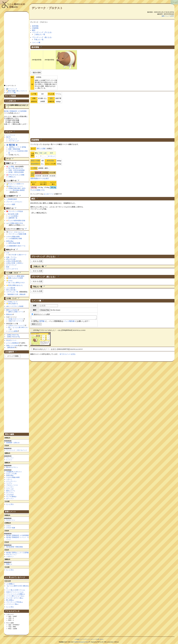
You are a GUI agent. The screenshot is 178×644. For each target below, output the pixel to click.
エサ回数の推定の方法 (15, 223)
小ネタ (10, 281)
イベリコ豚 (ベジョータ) (15, 596)
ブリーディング (14, 141)
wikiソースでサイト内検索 (15, 306)
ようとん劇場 (13, 331)
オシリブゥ (10, 493)
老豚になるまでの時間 (15, 278)
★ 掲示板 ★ (12, 145)
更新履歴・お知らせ (13, 443)
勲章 (8, 267)
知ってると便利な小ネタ (17, 283)
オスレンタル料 (11, 474)
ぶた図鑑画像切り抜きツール (16, 246)
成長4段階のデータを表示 (40, 178)
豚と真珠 (10, 600)
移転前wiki (11, 347)
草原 (41, 153)
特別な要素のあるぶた (15, 285)
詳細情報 (35, 28)
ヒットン (9, 460)
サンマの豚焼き (11, 497)
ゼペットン (10, 498)
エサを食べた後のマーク (18, 255)
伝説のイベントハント (15, 186)
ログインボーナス (12, 269)
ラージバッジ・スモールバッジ (17, 450)
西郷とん (9, 564)
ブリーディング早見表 (15, 211)
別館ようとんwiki (12, 346)
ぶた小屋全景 (11, 288)
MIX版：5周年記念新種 (16, 172)
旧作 (17, 261)
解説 (34, 30)
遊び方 (8, 137)
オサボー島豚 (11, 528)
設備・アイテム (11, 257)
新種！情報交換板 (14, 149)
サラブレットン (11, 555)
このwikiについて (12, 302)
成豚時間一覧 (13, 218)
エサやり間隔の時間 (13, 237)
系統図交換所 (12, 199)
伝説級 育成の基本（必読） (17, 188)
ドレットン (10, 458)
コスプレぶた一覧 (12, 292)
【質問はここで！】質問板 (17, 147)
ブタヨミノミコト (12, 485)
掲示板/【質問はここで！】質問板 (18, 553)
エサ (8, 253)
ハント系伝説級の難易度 (17, 190)
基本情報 (35, 26)
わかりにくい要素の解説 (16, 276)
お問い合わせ (100, 639)
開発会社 (9, 314)
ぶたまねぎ (10, 495)
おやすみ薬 (12, 259)
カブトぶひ (10, 489)
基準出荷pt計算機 (14, 243)
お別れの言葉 (11, 261)
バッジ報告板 (69, 322)
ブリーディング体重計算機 (17, 234)
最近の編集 (12, 91)
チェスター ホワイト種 (15, 598)
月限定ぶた (12, 177)
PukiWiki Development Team (81, 642)
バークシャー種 (12, 604)
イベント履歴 (11, 204)
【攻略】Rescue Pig (13, 337)
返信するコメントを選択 (41, 314)
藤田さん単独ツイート (16, 312)
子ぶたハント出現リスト (16, 184)
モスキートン (11, 520)
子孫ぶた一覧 (39, 39)
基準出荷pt (50, 161)
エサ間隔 (34, 168)
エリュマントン (11, 481)
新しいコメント (22, 91)
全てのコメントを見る (68, 355)
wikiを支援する (13, 304)
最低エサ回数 (35, 161)
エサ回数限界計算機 (15, 239)
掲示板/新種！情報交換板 (15, 547)
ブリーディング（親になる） (42, 37)
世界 (51, 153)
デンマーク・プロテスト (47, 8)
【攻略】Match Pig (12, 335)
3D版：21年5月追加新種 (16, 170)
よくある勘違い (14, 216)
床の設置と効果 (13, 214)
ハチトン (9, 479)
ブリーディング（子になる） (42, 32)
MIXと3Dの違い (11, 290)
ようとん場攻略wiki (13, 343)
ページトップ (12, 89)
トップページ (11, 135)
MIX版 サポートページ (16, 319)
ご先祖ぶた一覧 (40, 34)
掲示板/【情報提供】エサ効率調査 (15, 111)
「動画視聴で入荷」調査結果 (16, 294)
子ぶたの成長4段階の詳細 (17, 221)
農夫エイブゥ (11, 491)
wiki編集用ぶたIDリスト (14, 472)
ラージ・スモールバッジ (16, 232)
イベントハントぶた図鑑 (16, 594)
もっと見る (10, 504)
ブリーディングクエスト (14, 202)
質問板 (42, 322)
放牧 (51, 98)
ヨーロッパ (51, 156)
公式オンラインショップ (17, 325)
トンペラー (10, 487)
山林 (45, 153)
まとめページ (49, 194)
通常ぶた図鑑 (41, 149)
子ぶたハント (13, 139)
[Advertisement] (102, 120)
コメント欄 (36, 42)
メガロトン (10, 556)
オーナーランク (11, 265)
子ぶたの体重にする (37, 190)
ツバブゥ (9, 483)
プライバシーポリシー (90, 639)
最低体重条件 (35, 164)
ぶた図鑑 (11, 167)
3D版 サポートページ (15, 321)
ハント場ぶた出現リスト (16, 590)
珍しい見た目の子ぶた (16, 168)
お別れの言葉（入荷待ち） (15, 263)
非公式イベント (11, 340)
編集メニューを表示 (168, 16)
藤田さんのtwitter (12, 310)
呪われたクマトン (12, 467)
